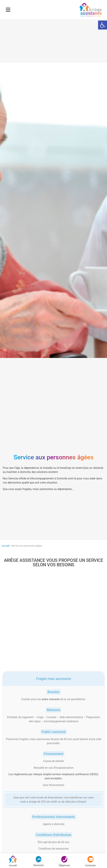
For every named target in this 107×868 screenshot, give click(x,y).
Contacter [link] (90, 865)
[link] (103, 25)
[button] (8, 10)
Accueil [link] (5, 546)
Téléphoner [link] (64, 865)
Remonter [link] (39, 865)
